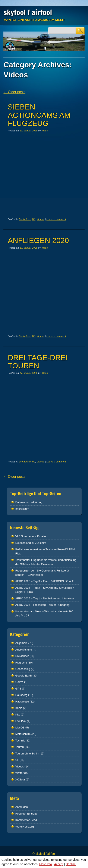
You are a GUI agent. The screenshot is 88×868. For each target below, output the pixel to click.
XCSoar (20, 779)
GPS (18, 689)
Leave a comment (56, 219)
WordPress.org (25, 827)
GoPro (19, 682)
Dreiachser (25, 219)
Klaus (45, 131)
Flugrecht (21, 663)
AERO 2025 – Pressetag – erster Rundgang (43, 605)
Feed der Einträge (26, 814)
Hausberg (21, 695)
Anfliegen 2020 (38, 240)
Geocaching (23, 669)
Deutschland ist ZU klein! (31, 543)
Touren (20, 747)
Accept (59, 864)
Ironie (19, 708)
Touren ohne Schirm (28, 754)
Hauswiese (22, 702)
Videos (40, 219)
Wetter (19, 773)
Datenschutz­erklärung (29, 502)
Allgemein (21, 643)
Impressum (22, 509)
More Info (46, 864)
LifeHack (21, 721)
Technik (20, 741)
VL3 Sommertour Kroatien (31, 536)
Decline (71, 864)
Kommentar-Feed (26, 820)
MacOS (20, 728)
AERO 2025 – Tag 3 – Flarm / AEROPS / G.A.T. (45, 581)
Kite (18, 715)
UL (34, 219)
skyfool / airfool (28, 12)
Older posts (14, 92)
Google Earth (24, 676)
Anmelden (22, 807)
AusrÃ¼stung (24, 650)
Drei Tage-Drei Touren (38, 362)
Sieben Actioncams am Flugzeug (39, 115)
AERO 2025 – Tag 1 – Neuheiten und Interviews (45, 598)
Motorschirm (23, 734)
